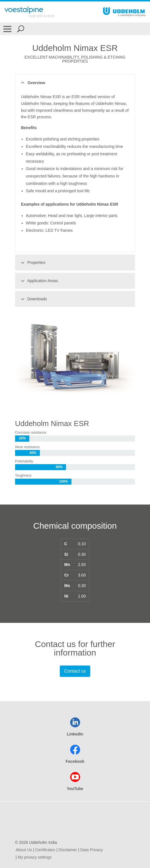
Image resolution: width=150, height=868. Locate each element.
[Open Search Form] (21, 29)
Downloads (33, 299)
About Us (24, 850)
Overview (32, 83)
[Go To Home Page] (29, 12)
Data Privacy (92, 850)
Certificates (45, 850)
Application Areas (39, 281)
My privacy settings (35, 857)
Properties (32, 263)
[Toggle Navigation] (7, 29)
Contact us (75, 671)
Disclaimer (68, 850)
